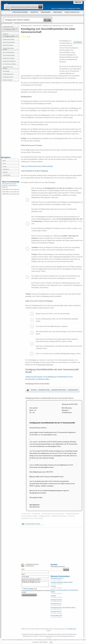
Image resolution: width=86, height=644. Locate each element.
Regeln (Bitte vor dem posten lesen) (11, 189)
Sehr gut (29, 37)
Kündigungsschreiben (26, 25)
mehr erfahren (44, 642)
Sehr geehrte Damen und (57, 578)
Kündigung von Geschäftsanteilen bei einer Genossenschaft (58, 25)
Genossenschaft (37, 25)
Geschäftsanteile (36, 514)
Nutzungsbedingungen (27, 591)
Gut (27, 37)
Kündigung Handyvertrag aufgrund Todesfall (62, 582)
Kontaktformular (72, 629)
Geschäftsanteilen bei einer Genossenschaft (53, 514)
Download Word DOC (59, 390)
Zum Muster (78, 42)
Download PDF (73, 390)
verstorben (53, 586)
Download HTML (44, 390)
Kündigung (53, 596)
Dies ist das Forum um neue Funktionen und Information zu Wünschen (10, 185)
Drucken (34, 390)
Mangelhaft (22, 37)
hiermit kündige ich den (56, 615)
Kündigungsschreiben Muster (59, 516)
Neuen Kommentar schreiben (33, 524)
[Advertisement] (10, 119)
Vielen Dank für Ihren (56, 604)
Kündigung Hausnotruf (56, 600)
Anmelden (78, 2)
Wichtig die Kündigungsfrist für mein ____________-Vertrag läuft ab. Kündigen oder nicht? (35, 583)
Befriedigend (26, 37)
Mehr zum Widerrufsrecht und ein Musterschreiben (37, 166)
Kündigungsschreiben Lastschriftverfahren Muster (63, 608)
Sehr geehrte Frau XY (56, 611)
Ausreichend (24, 37)
